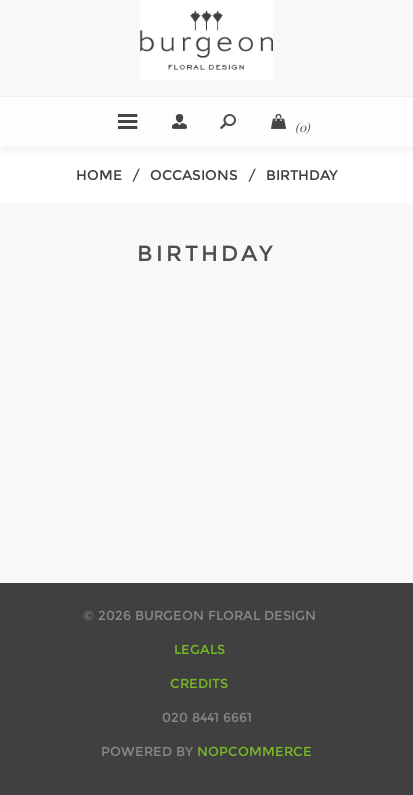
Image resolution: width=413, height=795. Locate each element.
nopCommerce (254, 751)
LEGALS (199, 649)
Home (99, 175)
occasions (194, 175)
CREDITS (199, 683)
